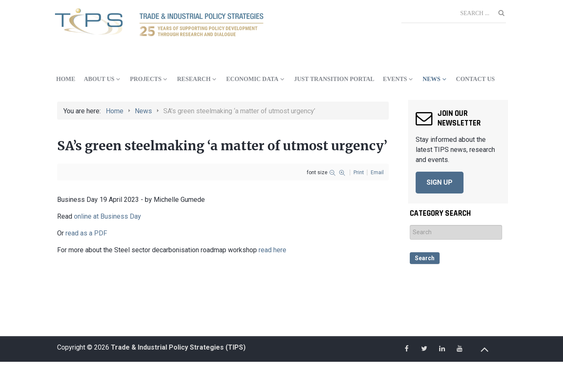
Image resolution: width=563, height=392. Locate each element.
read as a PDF (86, 233)
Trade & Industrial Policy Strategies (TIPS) (178, 347)
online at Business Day (107, 216)
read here (272, 250)
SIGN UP (440, 182)
